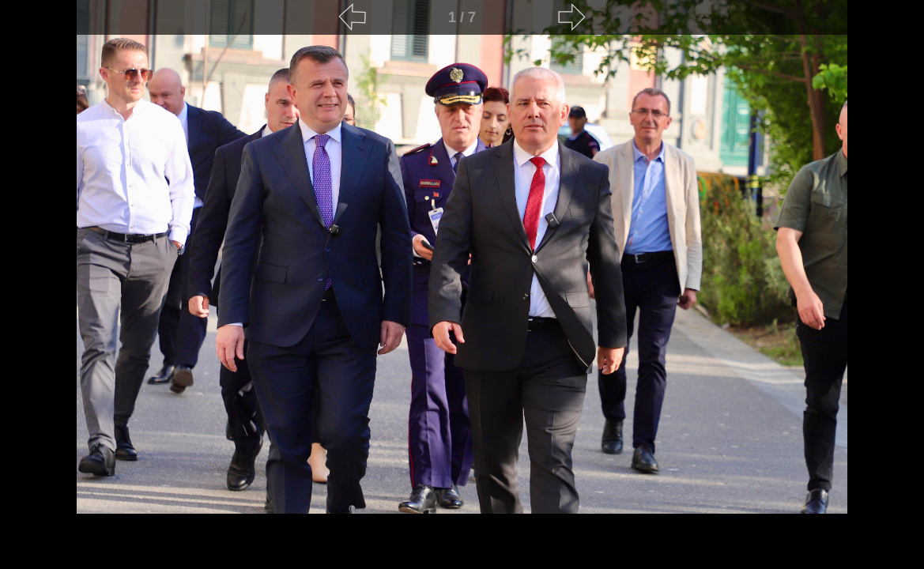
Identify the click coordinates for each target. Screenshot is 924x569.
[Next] (571, 17)
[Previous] (353, 17)
